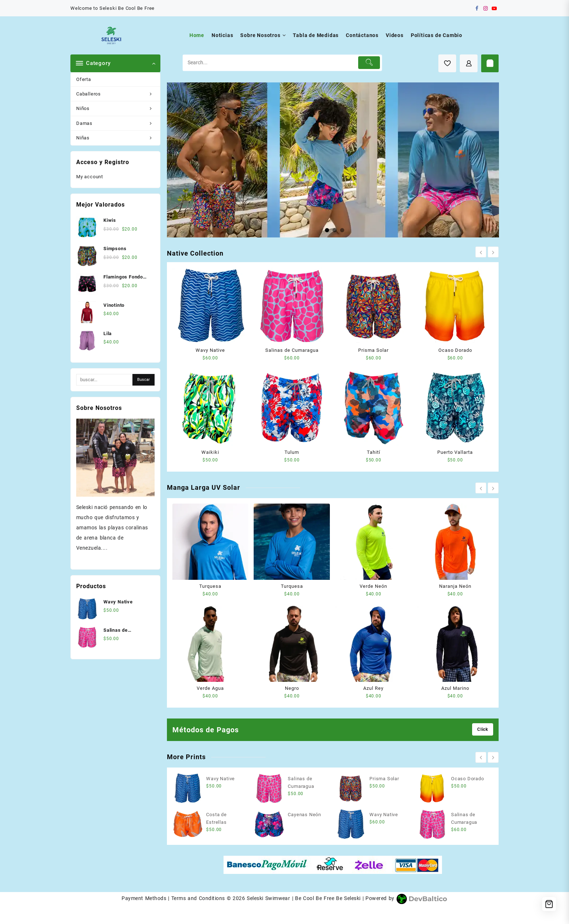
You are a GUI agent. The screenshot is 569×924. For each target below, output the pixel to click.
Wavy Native (210, 350)
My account (90, 177)
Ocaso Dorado (455, 350)
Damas (118, 123)
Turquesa (210, 586)
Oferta (84, 79)
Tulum (292, 452)
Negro (292, 688)
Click (483, 729)
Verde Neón (373, 586)
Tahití (374, 452)
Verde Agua (210, 688)
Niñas (118, 138)
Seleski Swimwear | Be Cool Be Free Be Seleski (304, 898)
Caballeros (118, 94)
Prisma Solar (373, 350)
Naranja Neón (455, 586)
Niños (118, 108)
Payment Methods (144, 898)
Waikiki (210, 452)
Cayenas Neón (304, 815)
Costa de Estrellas (216, 818)
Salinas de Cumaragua (292, 350)
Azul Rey (373, 688)
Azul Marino (455, 688)
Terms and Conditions (198, 898)
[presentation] (481, 252)
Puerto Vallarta (455, 452)
